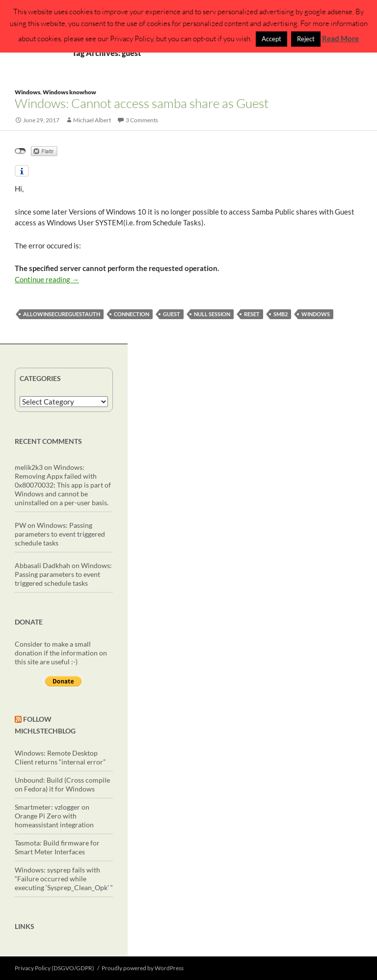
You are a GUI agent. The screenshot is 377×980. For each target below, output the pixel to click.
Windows (27, 92)
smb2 (281, 314)
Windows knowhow (69, 92)
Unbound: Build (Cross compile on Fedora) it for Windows (62, 784)
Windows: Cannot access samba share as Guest (142, 103)
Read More (340, 38)
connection (132, 314)
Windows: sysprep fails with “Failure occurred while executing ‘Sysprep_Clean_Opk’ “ (64, 879)
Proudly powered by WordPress (143, 968)
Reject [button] (306, 39)
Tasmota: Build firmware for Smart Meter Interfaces (57, 847)
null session (212, 314)
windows (316, 314)
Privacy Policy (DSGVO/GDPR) (54, 968)
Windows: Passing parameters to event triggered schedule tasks (60, 534)
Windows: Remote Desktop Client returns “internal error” (60, 757)
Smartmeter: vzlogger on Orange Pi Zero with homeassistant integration (54, 816)
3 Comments (142, 120)
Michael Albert (92, 120)
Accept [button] (271, 39)
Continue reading (47, 279)
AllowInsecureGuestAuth (62, 314)
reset (252, 314)
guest (172, 314)
